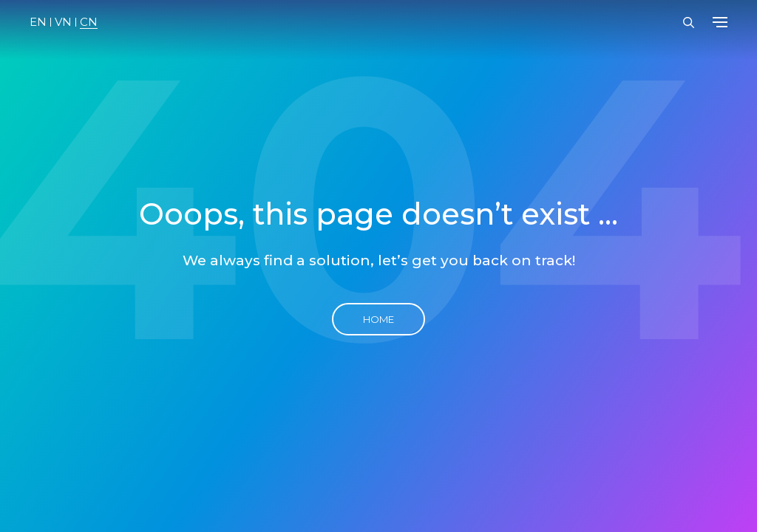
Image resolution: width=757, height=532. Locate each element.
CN (89, 22)
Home (378, 319)
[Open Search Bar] (689, 23)
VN (63, 22)
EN (38, 22)
